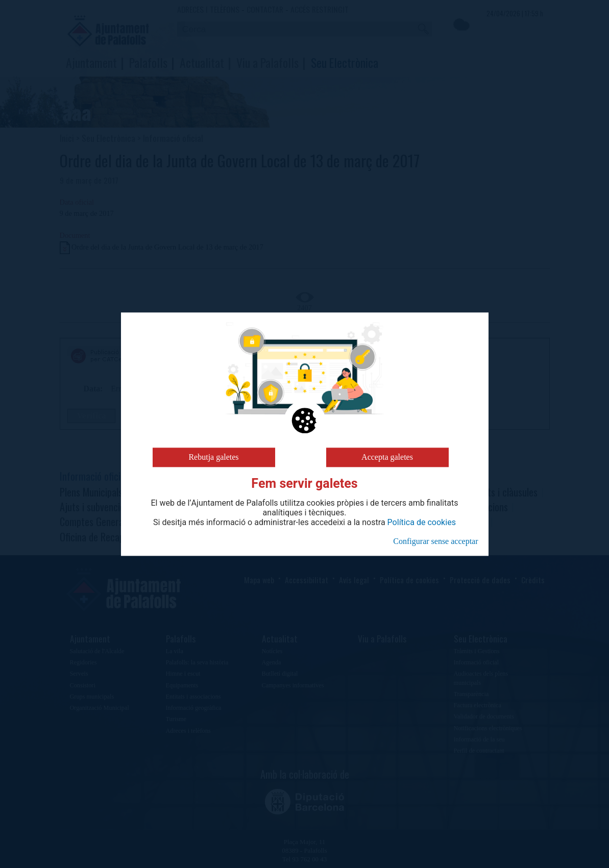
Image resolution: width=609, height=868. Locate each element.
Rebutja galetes (213, 457)
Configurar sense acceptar (435, 541)
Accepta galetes (387, 457)
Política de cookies (422, 523)
